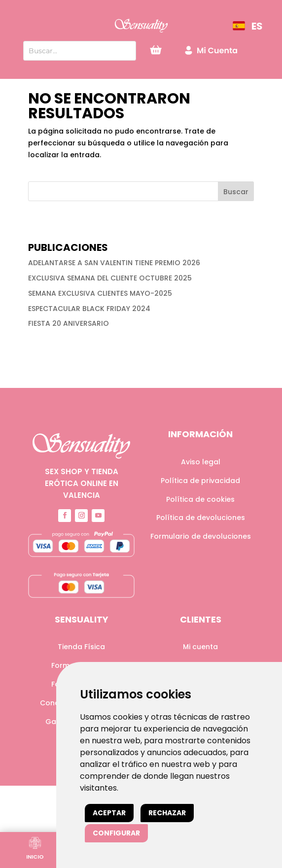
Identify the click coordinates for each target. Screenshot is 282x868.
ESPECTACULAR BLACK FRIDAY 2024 (89, 309)
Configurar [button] (116, 833)
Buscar (236, 192)
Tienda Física (81, 647)
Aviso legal (201, 462)
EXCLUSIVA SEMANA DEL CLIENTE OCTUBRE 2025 (110, 278)
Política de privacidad (200, 481)
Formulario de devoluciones (201, 536)
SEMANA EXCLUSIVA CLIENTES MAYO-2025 (100, 293)
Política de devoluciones (201, 518)
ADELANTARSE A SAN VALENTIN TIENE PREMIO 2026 (114, 263)
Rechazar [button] (167, 813)
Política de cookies (200, 499)
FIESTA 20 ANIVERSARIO (69, 323)
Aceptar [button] (109, 813)
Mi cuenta (200, 647)
